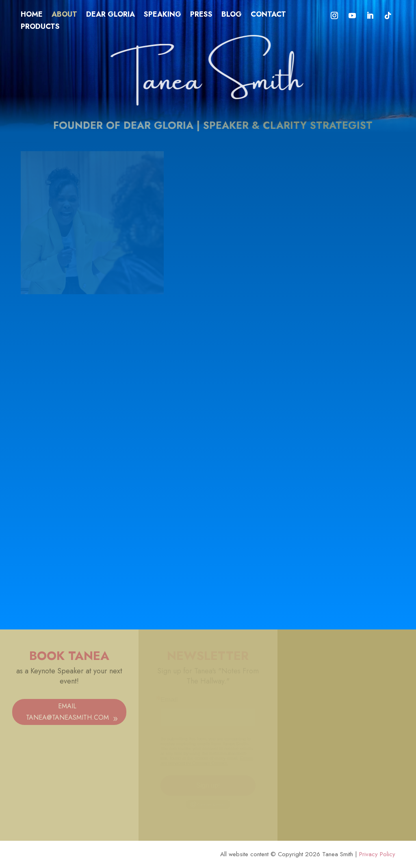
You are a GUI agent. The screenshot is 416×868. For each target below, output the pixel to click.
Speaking (162, 15)
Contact (268, 15)
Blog (232, 15)
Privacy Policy (377, 854)
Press (201, 15)
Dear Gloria (110, 15)
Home (32, 15)
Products (40, 28)
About (64, 15)
